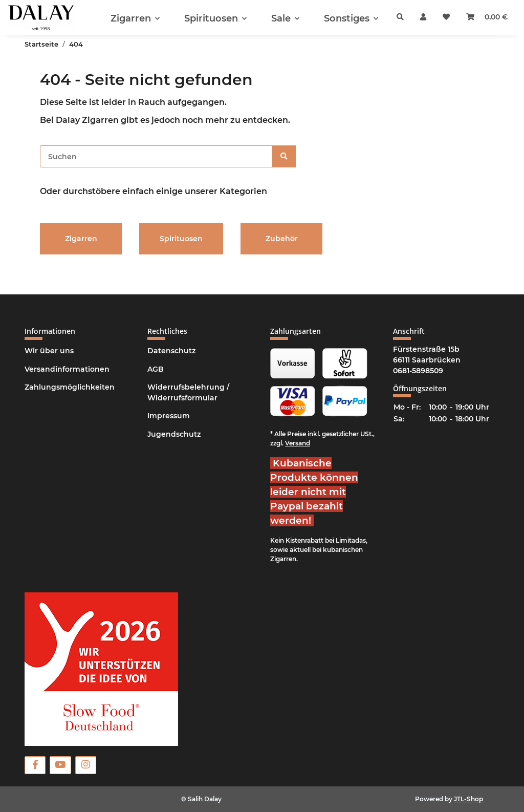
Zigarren (81, 239)
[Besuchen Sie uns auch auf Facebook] (35, 765)
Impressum (169, 416)
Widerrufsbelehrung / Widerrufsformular (188, 392)
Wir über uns (49, 351)
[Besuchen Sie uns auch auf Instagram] (86, 765)
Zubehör (282, 239)
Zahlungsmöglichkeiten (70, 387)
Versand (298, 443)
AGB (156, 369)
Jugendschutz (174, 434)
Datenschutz (171, 351)
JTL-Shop (468, 799)
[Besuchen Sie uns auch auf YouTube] (60, 765)
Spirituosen (181, 239)
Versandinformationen (67, 369)
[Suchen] (156, 156)
